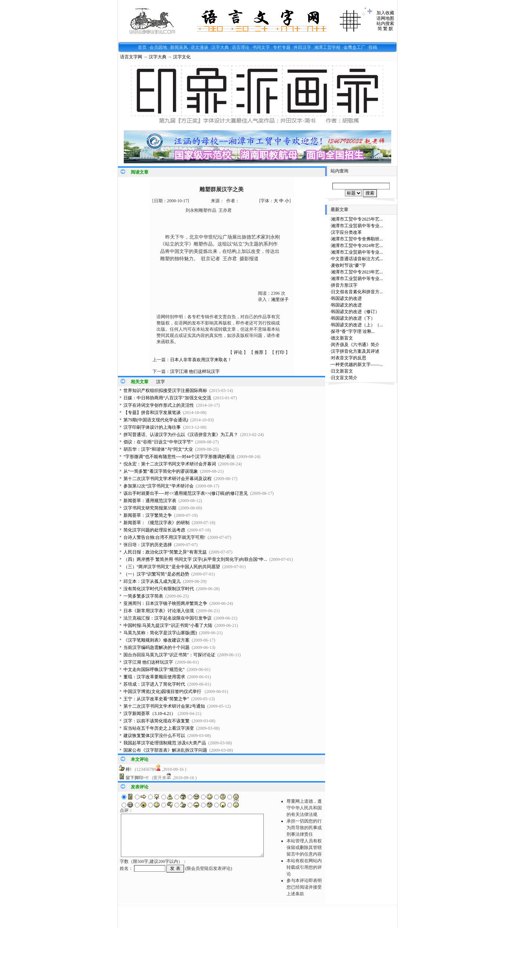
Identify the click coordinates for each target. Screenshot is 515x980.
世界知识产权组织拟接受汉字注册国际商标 (165, 391)
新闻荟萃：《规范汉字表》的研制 (156, 523)
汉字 (161, 382)
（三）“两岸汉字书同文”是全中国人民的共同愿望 (172, 567)
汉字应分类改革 (346, 232)
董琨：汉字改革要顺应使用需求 (154, 677)
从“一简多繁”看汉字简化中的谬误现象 (161, 471)
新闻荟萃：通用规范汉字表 (150, 501)
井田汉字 (302, 47)
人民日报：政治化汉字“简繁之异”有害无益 (165, 552)
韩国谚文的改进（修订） (355, 312)
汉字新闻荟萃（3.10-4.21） (150, 714)
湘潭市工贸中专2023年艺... (357, 272)
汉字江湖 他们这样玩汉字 (195, 371)
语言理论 (241, 47)
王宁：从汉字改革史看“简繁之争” (156, 699)
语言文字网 (131, 57)
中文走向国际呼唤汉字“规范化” (154, 669)
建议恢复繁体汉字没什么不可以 (154, 736)
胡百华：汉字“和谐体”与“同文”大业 (158, 449)
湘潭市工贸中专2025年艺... (357, 219)
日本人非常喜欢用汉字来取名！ (201, 360)
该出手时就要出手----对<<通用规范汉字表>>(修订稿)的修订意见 (186, 493)
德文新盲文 (342, 338)
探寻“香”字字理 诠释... (353, 331)
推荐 (259, 352)
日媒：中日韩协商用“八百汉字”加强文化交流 (167, 398)
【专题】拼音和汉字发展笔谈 (152, 413)
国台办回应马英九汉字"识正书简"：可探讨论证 (169, 655)
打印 (280, 352)
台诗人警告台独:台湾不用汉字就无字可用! (164, 537)
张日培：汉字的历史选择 (148, 545)
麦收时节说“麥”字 (348, 265)
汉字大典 (220, 47)
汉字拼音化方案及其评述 (355, 351)
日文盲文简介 (344, 378)
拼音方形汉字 (344, 285)
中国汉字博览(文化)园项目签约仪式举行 (163, 692)
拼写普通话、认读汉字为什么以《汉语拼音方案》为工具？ (181, 435)
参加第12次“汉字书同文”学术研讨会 (159, 486)
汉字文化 (182, 57)
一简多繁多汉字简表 (143, 596)
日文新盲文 (342, 371)
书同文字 (261, 47)
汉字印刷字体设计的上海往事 (152, 427)
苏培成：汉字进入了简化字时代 (154, 684)
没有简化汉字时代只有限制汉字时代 (159, 589)
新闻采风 (179, 47)
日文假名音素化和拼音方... (357, 292)
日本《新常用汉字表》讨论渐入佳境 (159, 611)
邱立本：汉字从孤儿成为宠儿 (152, 581)
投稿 (373, 47)
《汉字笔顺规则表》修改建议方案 (156, 640)
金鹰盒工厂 (354, 47)
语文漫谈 (199, 47)
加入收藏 (385, 13)
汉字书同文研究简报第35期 (150, 508)
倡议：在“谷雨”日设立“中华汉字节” (158, 442)
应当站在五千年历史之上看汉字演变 (159, 728)
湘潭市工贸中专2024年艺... (357, 246)
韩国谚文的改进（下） (353, 318)
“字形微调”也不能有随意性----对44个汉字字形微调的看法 (179, 457)
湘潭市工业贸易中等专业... (357, 226)
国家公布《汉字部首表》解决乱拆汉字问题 (165, 750)
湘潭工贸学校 (327, 47)
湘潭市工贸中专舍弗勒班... (357, 239)
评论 (238, 352)
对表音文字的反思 (349, 358)
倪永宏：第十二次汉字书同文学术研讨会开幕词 (170, 464)
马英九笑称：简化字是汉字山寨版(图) (160, 633)
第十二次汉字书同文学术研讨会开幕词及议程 (168, 479)
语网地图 (385, 18)
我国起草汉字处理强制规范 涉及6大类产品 (165, 743)
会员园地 (158, 47)
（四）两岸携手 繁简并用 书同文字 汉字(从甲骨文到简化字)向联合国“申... (195, 559)
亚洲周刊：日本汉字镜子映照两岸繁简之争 (165, 603)
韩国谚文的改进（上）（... (357, 325)
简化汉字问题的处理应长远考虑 (154, 530)
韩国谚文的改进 (346, 298)
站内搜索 (385, 23)
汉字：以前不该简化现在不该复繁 (156, 721)
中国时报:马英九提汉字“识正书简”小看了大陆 (168, 625)
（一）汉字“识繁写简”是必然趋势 (156, 574)
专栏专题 (282, 47)
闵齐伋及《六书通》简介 (355, 345)
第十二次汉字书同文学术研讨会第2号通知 (164, 706)
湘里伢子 (280, 300)
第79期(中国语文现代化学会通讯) (156, 420)
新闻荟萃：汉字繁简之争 (148, 515)
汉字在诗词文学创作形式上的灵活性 (159, 405)
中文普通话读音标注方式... (357, 259)
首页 (142, 47)
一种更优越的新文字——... (357, 364)
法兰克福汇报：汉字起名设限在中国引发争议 (168, 618)
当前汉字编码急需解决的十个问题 (156, 647)
